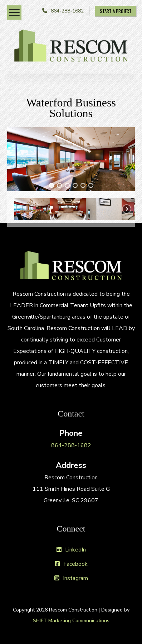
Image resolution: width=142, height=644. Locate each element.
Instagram (71, 578)
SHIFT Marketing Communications (71, 621)
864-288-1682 (67, 11)
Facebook (71, 564)
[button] (52, 185)
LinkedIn (71, 550)
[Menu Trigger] (14, 13)
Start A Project (116, 11)
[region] (71, 177)
